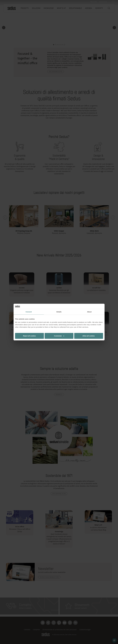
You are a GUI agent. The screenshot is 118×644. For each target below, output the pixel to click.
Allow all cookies (89, 336)
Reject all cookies (29, 336)
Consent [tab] (29, 312)
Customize (59, 336)
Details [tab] (59, 312)
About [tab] (89, 312)
